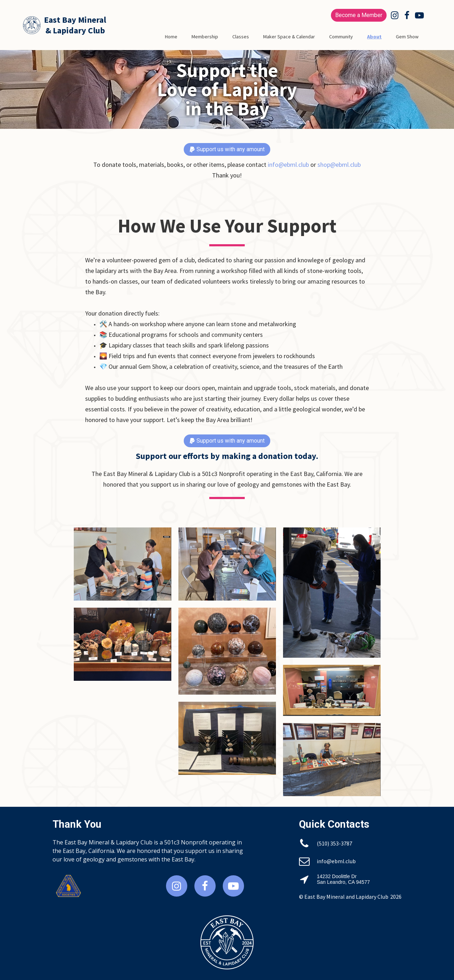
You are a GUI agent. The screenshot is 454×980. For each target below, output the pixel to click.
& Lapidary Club (75, 30)
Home (171, 37)
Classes (241, 37)
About (374, 37)
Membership (205, 37)
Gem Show (407, 37)
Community (341, 37)
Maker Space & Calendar (289, 37)
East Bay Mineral (75, 20)
